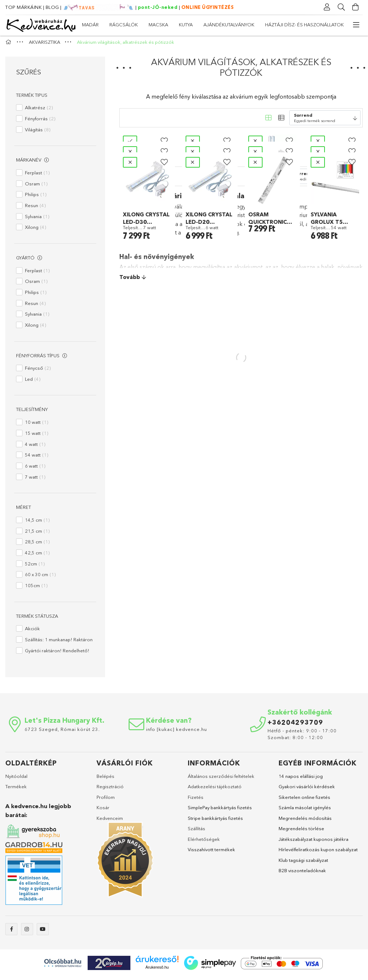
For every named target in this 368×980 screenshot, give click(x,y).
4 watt (35, 447)
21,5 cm (37, 534)
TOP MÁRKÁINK (24, 7)
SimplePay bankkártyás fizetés (220, 811)
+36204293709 (295, 726)
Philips (36, 198)
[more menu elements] (356, 25)
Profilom (106, 800)
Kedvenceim (110, 821)
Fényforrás (40, 122)
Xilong (35, 231)
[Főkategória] (9, 46)
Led (33, 382)
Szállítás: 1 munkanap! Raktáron (59, 643)
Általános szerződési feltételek (221, 779)
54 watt (37, 458)
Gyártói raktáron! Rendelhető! (57, 654)
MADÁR (335, 25)
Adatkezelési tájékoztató (215, 790)
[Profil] (327, 7)
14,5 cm (37, 523)
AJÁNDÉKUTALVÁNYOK (196, 25)
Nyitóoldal (16, 779)
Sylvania (37, 220)
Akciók (32, 632)
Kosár (103, 811)
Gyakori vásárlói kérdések (307, 790)
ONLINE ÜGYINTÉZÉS (208, 7)
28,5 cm (37, 545)
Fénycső (38, 372)
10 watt (37, 426)
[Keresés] (341, 7)
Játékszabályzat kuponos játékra (313, 842)
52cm (35, 567)
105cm (36, 589)
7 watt (35, 480)
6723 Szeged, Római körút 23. (62, 732)
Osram (36, 187)
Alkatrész (39, 111)
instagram (27, 933)
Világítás (38, 133)
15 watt (37, 436)
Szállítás (196, 832)
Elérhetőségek (204, 842)
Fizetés (196, 800)
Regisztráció (110, 790)
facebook (11, 933)
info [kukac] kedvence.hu (177, 732)
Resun (35, 209)
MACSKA (267, 25)
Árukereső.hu (157, 971)
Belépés (105, 779)
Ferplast (37, 176)
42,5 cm (37, 556)
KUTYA (239, 25)
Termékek (16, 790)
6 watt (35, 469)
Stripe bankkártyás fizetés (215, 821)
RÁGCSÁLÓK (301, 25)
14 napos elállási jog (301, 779)
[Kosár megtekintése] (356, 7)
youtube (43, 933)
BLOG (52, 7)
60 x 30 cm (40, 578)
